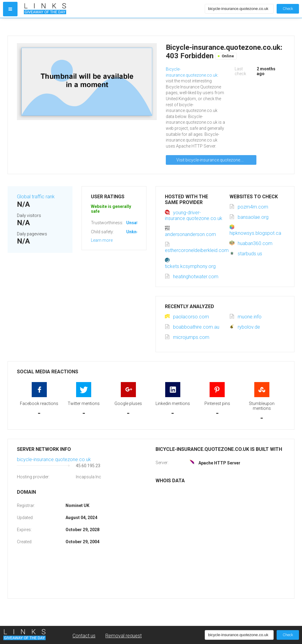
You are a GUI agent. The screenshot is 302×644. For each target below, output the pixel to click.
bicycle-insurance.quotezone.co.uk (54, 459)
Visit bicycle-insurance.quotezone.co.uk (214, 160)
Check (288, 9)
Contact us (84, 636)
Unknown (135, 232)
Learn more (102, 240)
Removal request (124, 636)
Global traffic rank (36, 197)
